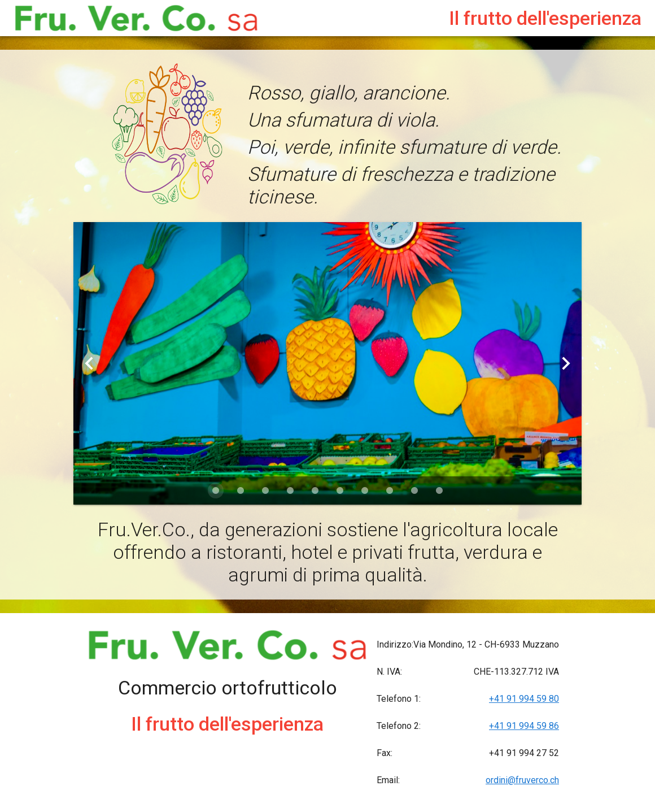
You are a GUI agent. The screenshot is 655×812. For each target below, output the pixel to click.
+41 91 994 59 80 (524, 699)
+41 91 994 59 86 (524, 726)
